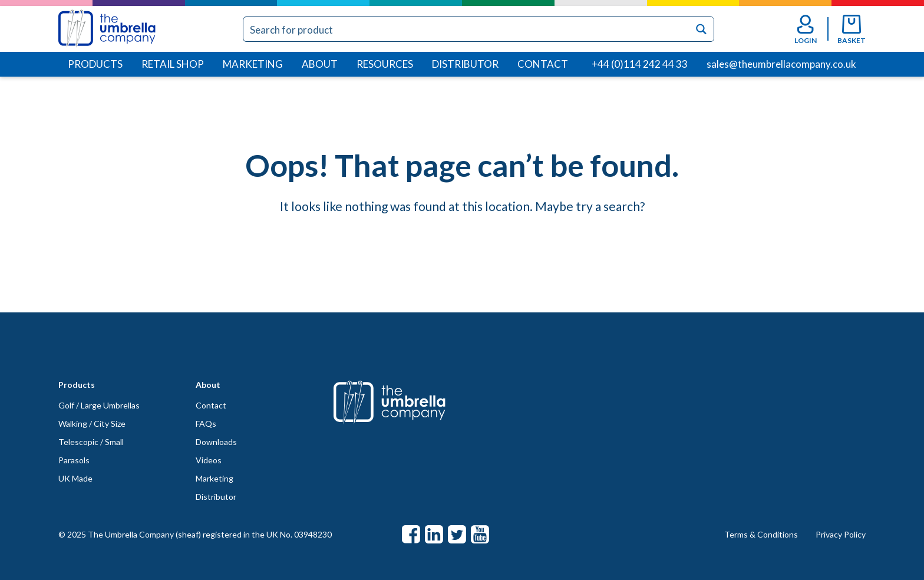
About (320, 64)
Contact (543, 64)
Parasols (74, 460)
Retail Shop (173, 64)
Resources (385, 64)
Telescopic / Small (91, 442)
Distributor (465, 64)
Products (95, 64)
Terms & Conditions (761, 534)
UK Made (75, 478)
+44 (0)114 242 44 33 (640, 64)
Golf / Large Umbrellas (99, 405)
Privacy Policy (841, 534)
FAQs (206, 424)
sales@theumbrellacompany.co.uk (781, 64)
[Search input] (467, 29)
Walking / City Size (92, 424)
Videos (209, 460)
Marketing (253, 64)
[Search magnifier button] (702, 29)
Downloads (216, 442)
